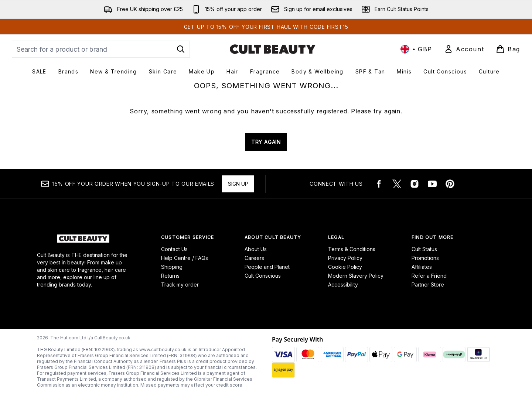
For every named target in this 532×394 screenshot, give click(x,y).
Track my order (180, 285)
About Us (256, 249)
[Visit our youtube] (432, 184)
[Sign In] (464, 49)
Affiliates (422, 267)
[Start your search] (101, 49)
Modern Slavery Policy (356, 276)
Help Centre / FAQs (185, 258)
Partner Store (428, 285)
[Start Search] (181, 49)
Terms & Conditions (352, 249)
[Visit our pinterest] (450, 184)
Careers (254, 258)
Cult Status (424, 249)
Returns (170, 276)
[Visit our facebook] (379, 184)
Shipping (172, 267)
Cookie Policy (345, 267)
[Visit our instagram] (415, 184)
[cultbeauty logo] (273, 49)
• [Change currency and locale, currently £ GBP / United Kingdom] (416, 49)
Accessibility (343, 285)
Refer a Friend (429, 276)
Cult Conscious (263, 276)
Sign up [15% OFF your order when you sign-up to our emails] (238, 184)
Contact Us (174, 249)
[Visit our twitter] (397, 184)
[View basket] (508, 49)
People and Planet (267, 267)
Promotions (425, 258)
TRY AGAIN (266, 142)
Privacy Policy (345, 258)
